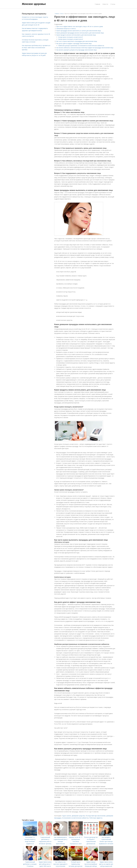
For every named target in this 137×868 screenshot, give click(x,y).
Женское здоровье (34, 4)
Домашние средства (78, 816)
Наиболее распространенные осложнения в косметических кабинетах (81, 46)
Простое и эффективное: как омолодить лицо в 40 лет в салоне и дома (80, 26)
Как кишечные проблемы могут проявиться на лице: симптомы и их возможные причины (36, 48)
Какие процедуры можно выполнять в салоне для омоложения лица (78, 31)
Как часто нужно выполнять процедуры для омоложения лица (77, 41)
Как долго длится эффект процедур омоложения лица (74, 43)
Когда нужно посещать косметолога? (70, 37)
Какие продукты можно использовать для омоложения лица (76, 35)
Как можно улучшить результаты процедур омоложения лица (76, 50)
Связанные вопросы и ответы (66, 29)
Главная (97, 4)
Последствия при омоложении (96, 816)
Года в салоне (66, 816)
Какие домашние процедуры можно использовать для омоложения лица (80, 33)
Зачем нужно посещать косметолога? (71, 39)
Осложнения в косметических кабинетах (75, 818)
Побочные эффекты (96, 818)
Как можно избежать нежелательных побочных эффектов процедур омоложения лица (85, 48)
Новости (105, 4)
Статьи (113, 4)
